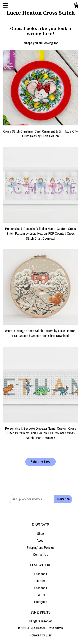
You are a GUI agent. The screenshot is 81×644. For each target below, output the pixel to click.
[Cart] (76, 6)
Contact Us (40, 554)
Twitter (41, 595)
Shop (40, 533)
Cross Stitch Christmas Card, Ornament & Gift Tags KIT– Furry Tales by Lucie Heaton (40, 131)
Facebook (41, 574)
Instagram (41, 602)
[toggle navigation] (5, 5)
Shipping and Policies (40, 547)
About (41, 540)
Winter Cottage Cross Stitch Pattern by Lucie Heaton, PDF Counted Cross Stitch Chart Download (40, 331)
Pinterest (41, 581)
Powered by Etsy (41, 635)
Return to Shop (40, 462)
